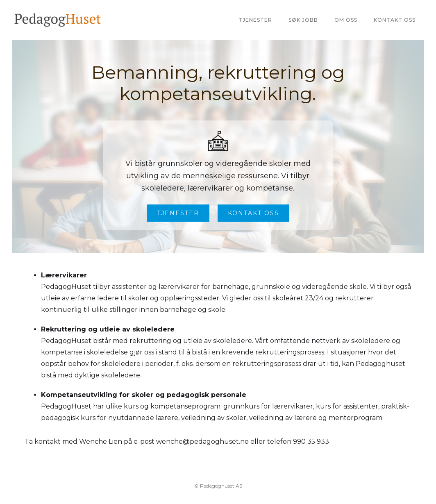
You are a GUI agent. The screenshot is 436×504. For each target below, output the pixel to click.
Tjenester (255, 20)
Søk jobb (303, 20)
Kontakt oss (395, 20)
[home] (58, 20)
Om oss (346, 20)
